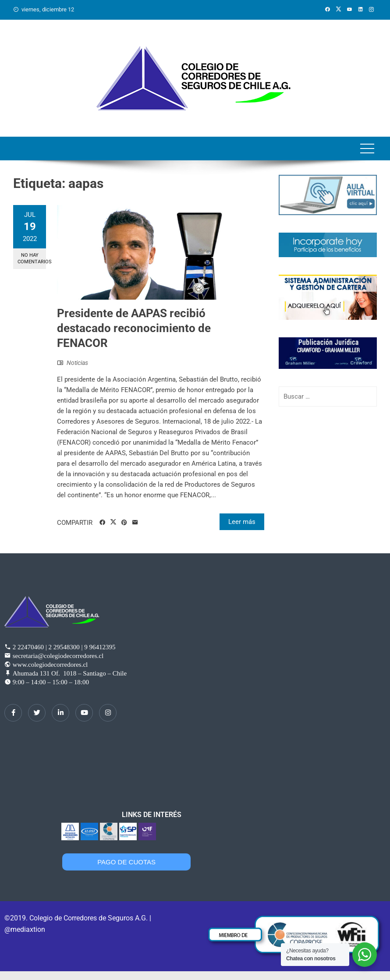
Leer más (242, 522)
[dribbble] (84, 713)
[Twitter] (37, 713)
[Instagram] (108, 713)
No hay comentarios (32, 258)
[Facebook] (13, 713)
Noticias (77, 363)
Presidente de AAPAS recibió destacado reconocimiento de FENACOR (134, 328)
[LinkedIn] (60, 713)
